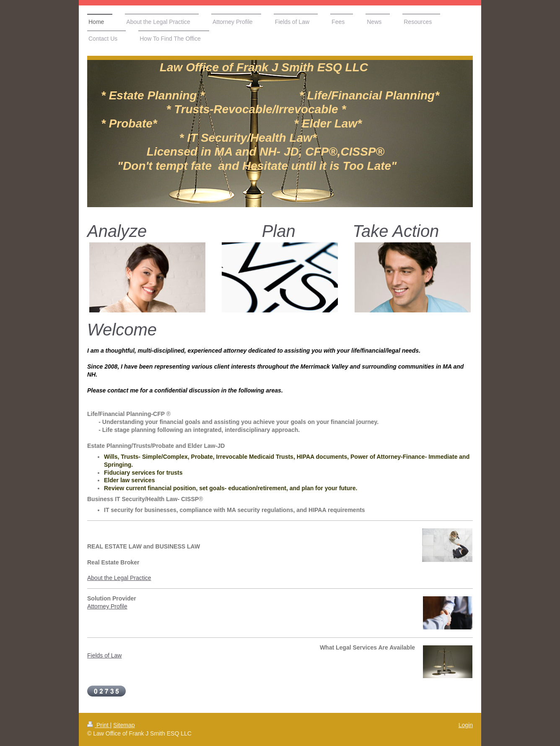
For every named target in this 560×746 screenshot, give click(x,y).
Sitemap (124, 725)
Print (99, 725)
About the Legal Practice (119, 578)
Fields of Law (104, 655)
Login (466, 725)
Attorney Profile (107, 606)
